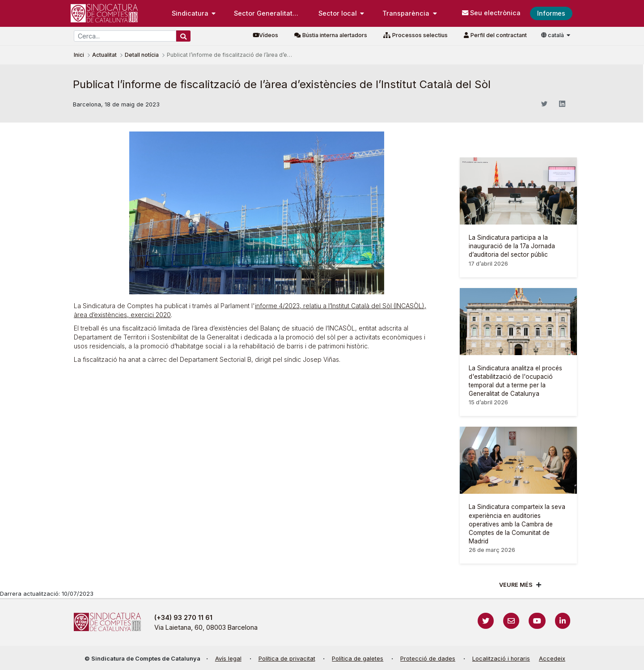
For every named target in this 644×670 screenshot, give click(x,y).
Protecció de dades (428, 659)
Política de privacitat (287, 659)
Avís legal (228, 659)
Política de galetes (358, 659)
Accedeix (552, 659)
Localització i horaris (501, 659)
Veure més (516, 585)
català (553, 35)
